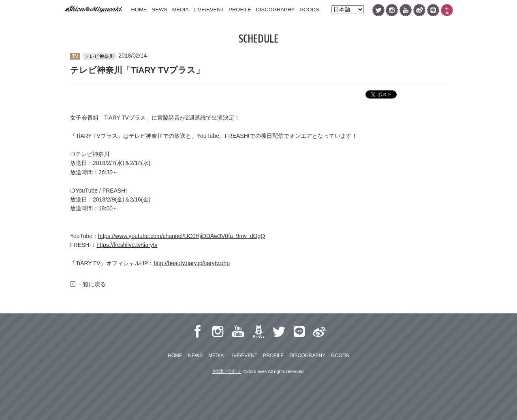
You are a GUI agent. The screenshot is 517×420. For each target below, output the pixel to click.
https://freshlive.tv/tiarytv (127, 245)
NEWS (159, 10)
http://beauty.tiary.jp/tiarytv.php (192, 263)
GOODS (309, 10)
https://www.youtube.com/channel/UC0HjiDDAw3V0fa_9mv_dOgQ (182, 236)
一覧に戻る (88, 284)
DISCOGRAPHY (275, 10)
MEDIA (181, 10)
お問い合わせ (227, 371)
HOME (139, 10)
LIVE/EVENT (208, 10)
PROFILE (240, 10)
